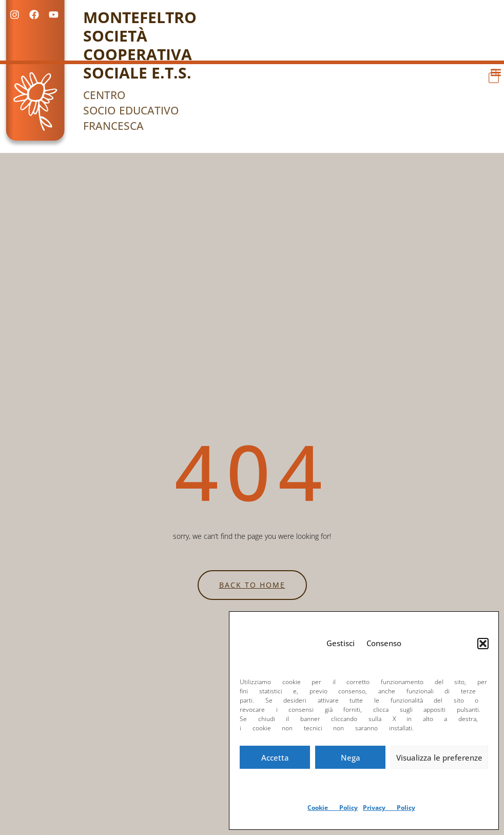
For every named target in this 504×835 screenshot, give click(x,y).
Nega (351, 758)
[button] (483, 644)
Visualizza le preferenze (439, 758)
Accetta (275, 758)
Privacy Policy (389, 808)
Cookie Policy (333, 808)
